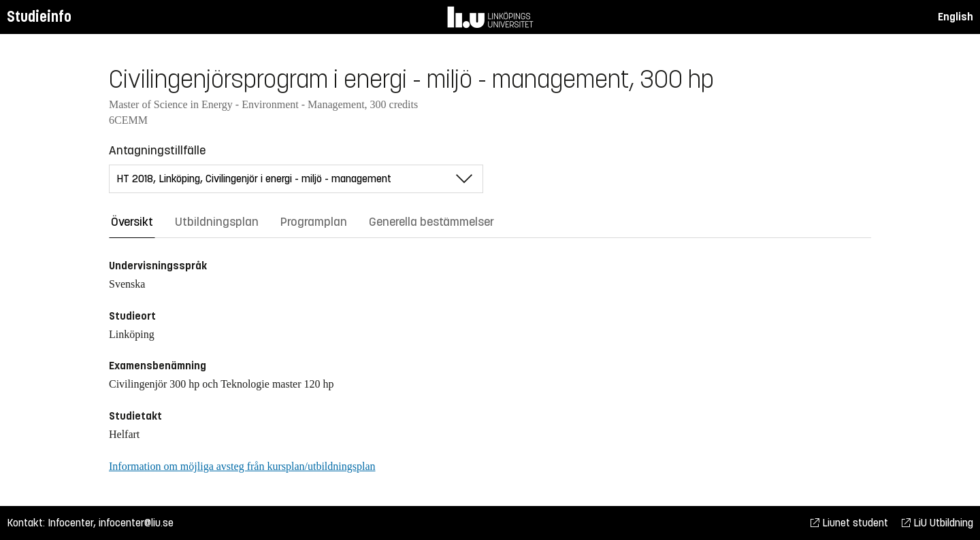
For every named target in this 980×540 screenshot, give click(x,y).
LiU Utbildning (937, 523)
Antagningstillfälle (157, 150)
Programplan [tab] (314, 222)
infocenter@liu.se (136, 523)
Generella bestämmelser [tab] (431, 222)
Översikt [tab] (132, 222)
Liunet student (849, 523)
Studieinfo (39, 17)
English (955, 17)
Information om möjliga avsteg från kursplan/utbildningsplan (242, 466)
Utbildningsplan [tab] (217, 222)
